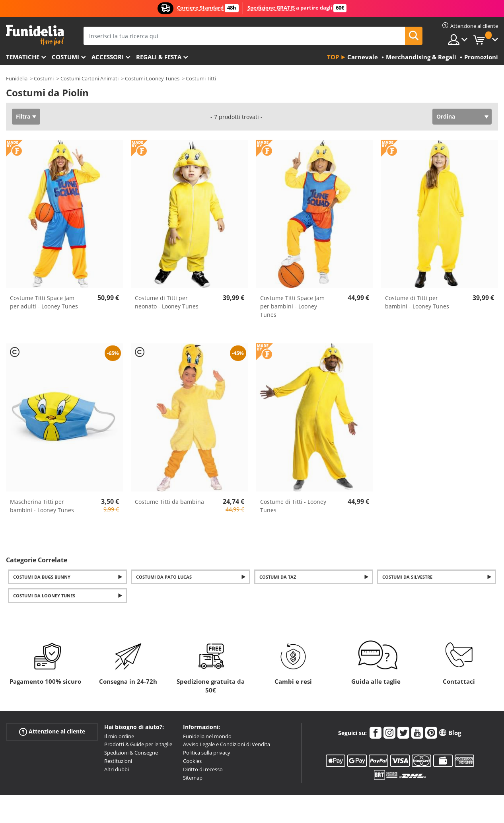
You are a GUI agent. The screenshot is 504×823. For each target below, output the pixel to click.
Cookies (192, 761)
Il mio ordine (119, 736)
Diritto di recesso (203, 769)
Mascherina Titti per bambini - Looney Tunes (42, 506)
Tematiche (23, 57)
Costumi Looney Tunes (152, 78)
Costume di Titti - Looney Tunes (293, 506)
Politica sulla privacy (207, 753)
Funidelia (17, 78)
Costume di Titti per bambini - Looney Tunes (417, 302)
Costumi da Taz (278, 577)
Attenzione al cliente (52, 731)
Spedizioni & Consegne (131, 753)
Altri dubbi (117, 769)
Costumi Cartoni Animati (90, 78)
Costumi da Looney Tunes (44, 596)
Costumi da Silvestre (407, 577)
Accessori (108, 57)
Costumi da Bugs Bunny (42, 577)
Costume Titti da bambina (169, 502)
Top (333, 57)
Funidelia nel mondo (207, 736)
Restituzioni (118, 761)
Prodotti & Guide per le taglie (138, 744)
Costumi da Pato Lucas (164, 577)
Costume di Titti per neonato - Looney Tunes (167, 302)
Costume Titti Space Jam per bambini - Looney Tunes (292, 306)
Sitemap (193, 778)
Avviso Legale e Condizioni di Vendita (227, 744)
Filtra (23, 116)
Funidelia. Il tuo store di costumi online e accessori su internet (35, 35)
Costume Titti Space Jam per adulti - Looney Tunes (44, 302)
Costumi (65, 57)
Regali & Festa (159, 57)
